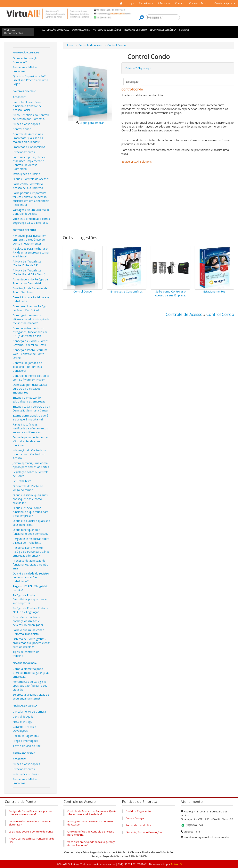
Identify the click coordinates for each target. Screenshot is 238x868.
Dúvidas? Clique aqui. (139, 68)
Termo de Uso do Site (27, 746)
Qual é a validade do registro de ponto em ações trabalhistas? (31, 577)
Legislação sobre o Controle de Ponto (31, 474)
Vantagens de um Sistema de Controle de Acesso (31, 212)
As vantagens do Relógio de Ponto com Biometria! (30, 281)
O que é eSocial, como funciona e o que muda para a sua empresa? (31, 512)
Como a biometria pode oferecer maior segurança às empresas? (31, 673)
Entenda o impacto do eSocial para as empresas (29, 399)
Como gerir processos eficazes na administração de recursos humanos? (31, 319)
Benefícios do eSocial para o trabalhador (31, 299)
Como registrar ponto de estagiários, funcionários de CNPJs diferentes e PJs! (30, 332)
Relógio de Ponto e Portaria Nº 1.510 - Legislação (30, 610)
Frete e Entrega (22, 722)
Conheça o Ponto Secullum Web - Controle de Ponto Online (30, 354)
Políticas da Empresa (25, 706)
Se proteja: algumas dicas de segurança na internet (31, 696)
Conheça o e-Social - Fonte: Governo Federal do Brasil (30, 343)
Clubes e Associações (26, 124)
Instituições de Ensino (26, 174)
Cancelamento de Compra (29, 712)
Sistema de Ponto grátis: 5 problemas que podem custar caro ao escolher (31, 643)
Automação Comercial (26, 53)
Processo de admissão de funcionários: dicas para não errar (30, 564)
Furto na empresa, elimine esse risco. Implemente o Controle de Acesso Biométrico (29, 163)
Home (70, 45)
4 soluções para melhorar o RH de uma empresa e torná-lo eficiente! (31, 252)
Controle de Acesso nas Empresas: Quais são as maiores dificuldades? (28, 138)
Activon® (176, 864)
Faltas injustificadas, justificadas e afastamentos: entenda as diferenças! (31, 428)
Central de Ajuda (23, 717)
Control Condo (22, 129)
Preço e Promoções (25, 741)
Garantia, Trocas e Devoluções (24, 729)
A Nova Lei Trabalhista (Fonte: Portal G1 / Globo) (29, 272)
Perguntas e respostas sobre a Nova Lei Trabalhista (31, 541)
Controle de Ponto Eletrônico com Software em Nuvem (31, 378)
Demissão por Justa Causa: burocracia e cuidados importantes (30, 389)
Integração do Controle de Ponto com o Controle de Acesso (29, 454)
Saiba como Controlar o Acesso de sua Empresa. (28, 186)
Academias (20, 97)
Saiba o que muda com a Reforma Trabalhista (29, 632)
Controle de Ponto (24, 230)
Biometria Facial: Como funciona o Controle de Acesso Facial (28, 106)
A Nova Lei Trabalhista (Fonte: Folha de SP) (27, 263)
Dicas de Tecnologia (25, 663)
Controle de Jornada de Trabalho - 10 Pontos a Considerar (27, 367)
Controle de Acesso (24, 91)
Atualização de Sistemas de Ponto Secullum (30, 290)
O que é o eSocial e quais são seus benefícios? (31, 523)
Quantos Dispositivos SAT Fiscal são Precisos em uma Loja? (30, 80)
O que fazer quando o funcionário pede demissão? (30, 532)
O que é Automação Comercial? (25, 60)
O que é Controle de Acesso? (31, 179)
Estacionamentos (24, 152)
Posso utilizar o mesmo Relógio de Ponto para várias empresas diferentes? (31, 552)
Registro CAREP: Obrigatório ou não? (31, 588)
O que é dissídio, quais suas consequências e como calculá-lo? (30, 499)
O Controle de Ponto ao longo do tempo (28, 488)
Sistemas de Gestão (24, 753)
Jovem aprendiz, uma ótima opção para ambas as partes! (31, 465)
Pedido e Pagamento (26, 736)
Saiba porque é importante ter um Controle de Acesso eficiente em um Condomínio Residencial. (31, 199)
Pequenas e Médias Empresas (25, 69)
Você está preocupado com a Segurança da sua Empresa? (31, 221)
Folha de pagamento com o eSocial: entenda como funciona (30, 441)
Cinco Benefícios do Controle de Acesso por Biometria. (31, 117)
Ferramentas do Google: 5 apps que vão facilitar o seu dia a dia (30, 686)
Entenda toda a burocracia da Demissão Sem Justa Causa (31, 408)
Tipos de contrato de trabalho (26, 654)
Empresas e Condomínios (29, 147)
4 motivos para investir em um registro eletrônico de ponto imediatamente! (30, 240)
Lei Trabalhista (22, 481)
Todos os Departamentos (14, 32)
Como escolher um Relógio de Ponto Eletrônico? (30, 308)
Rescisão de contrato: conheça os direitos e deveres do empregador (28, 621)
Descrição (132, 82)
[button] (225, 3)
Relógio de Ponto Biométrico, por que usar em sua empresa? (31, 599)
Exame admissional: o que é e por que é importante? (30, 417)
